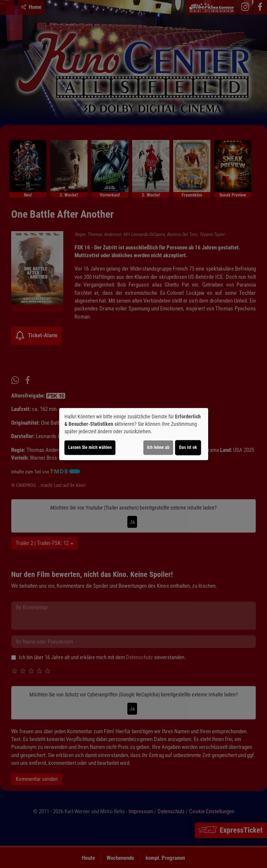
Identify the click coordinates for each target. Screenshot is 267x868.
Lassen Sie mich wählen (90, 447)
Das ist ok (188, 447)
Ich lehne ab (158, 447)
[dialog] (134, 434)
